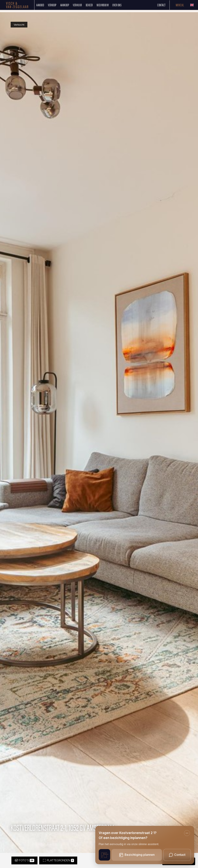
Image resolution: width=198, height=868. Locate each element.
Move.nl (180, 5)
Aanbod (40, 5)
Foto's (24, 860)
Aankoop (65, 5)
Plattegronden (58, 860)
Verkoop (52, 5)
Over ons (117, 5)
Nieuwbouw (103, 5)
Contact (161, 5)
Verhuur (77, 5)
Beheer (89, 5)
